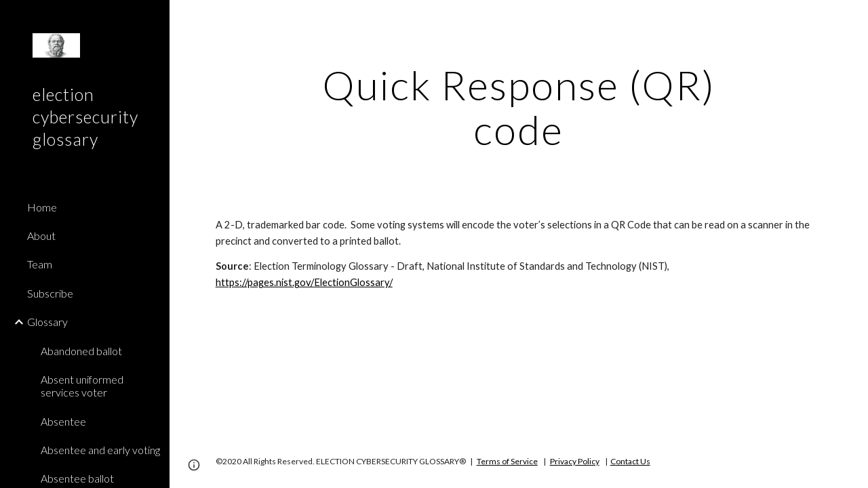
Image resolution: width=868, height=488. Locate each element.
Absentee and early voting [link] (100, 450)
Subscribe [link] (50, 293)
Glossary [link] (47, 322)
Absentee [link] (63, 421)
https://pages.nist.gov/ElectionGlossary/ (304, 282)
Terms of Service (507, 461)
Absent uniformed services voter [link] (82, 386)
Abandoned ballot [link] (81, 351)
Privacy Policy (575, 461)
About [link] (41, 236)
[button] (852, 19)
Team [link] (40, 264)
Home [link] (42, 207)
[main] (518, 107)
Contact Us (630, 461)
